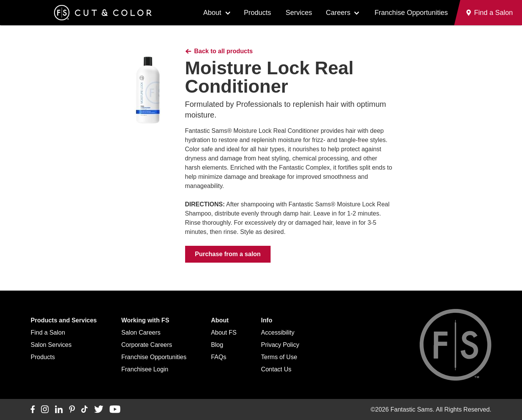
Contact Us (276, 369)
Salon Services (51, 345)
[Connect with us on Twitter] (99, 410)
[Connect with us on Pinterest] (72, 410)
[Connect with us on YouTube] (115, 410)
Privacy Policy (280, 345)
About (212, 13)
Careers (338, 13)
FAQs (218, 357)
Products (257, 13)
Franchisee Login (145, 369)
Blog (217, 345)
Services (299, 13)
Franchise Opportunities (411, 13)
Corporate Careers (147, 345)
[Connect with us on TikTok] (85, 410)
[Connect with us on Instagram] (45, 410)
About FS (224, 333)
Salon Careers (141, 333)
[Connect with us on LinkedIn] (59, 410)
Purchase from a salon (228, 254)
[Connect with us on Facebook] (33, 410)
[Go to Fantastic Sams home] (103, 13)
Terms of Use (279, 357)
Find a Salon (48, 333)
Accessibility (278, 333)
